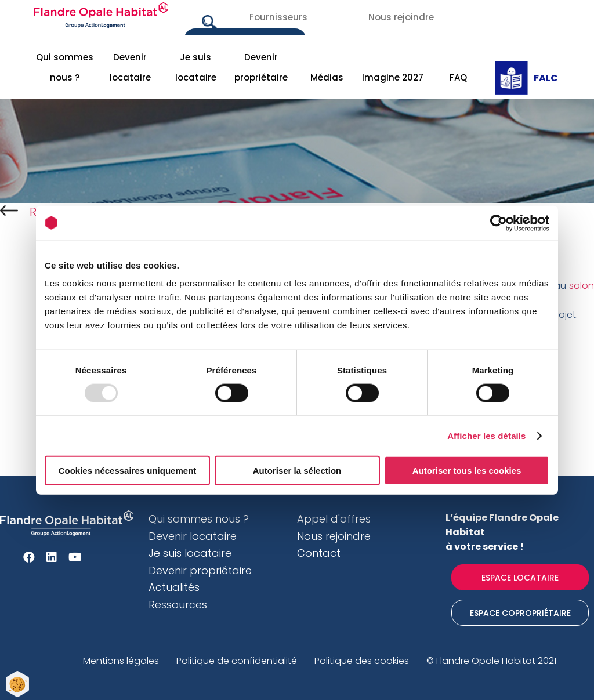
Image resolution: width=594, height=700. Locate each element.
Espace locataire (520, 578)
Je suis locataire (196, 67)
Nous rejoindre (401, 17)
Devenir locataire (130, 67)
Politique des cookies (362, 661)
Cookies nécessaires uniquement (128, 471)
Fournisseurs (278, 17)
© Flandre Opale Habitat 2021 (491, 661)
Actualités (174, 587)
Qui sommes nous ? (65, 67)
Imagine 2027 (393, 77)
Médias (327, 77)
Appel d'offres (334, 519)
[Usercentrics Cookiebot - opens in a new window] (499, 223)
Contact (319, 553)
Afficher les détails (486, 435)
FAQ (458, 77)
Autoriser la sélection (297, 471)
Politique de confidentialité (237, 661)
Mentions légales (121, 661)
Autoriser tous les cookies (467, 471)
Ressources (178, 605)
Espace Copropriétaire (520, 613)
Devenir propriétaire (261, 67)
